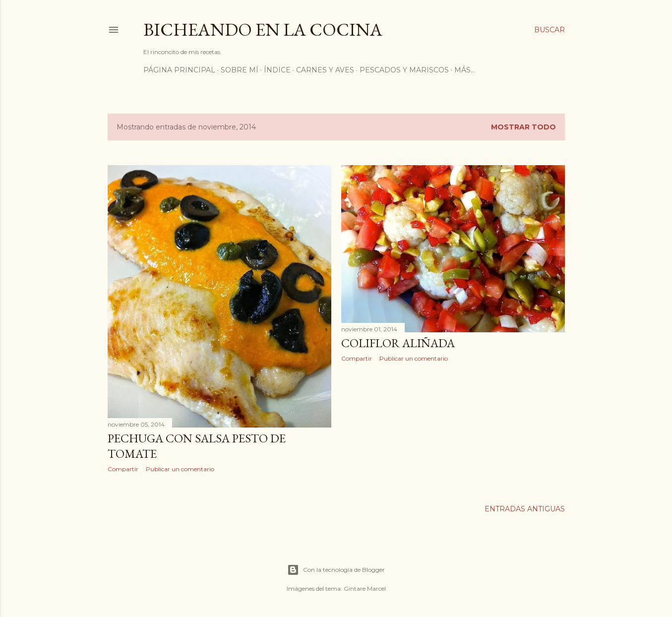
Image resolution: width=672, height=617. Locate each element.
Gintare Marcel (365, 588)
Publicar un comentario (180, 469)
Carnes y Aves (325, 70)
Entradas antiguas (525, 509)
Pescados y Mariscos (404, 70)
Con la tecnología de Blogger (336, 570)
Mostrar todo (523, 127)
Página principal (179, 70)
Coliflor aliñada (398, 343)
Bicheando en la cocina (263, 30)
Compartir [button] (123, 469)
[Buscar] (550, 30)
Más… (465, 70)
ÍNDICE (277, 70)
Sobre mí (240, 70)
